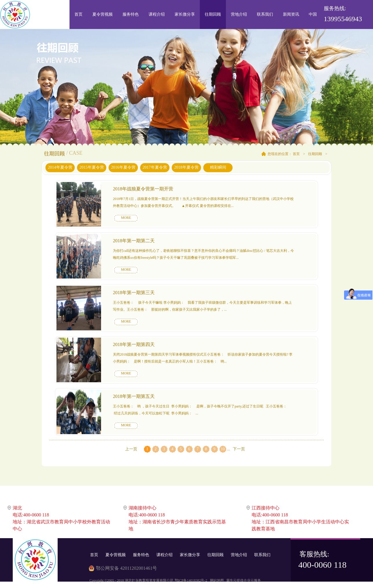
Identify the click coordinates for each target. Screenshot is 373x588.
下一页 (239, 449)
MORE (126, 218)
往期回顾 (315, 154)
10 (223, 449)
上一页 (131, 449)
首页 (78, 14)
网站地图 (216, 580)
